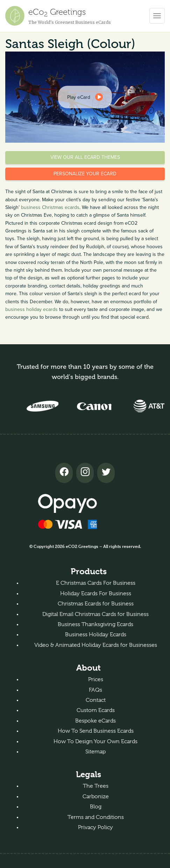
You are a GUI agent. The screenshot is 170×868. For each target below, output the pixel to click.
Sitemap (95, 752)
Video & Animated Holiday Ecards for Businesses (96, 645)
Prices (96, 679)
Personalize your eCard (85, 174)
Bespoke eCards (95, 721)
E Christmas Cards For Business (96, 583)
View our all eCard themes (85, 157)
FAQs (95, 690)
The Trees (96, 786)
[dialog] (85, 97)
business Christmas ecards (50, 207)
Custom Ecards (96, 710)
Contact (96, 700)
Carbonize (96, 796)
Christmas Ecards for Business (96, 604)
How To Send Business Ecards (96, 731)
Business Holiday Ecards (96, 635)
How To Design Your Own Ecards (95, 741)
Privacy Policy (95, 827)
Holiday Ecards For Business (96, 594)
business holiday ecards (31, 309)
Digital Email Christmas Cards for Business (95, 614)
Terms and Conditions (96, 817)
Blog (96, 807)
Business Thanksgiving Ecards (95, 624)
